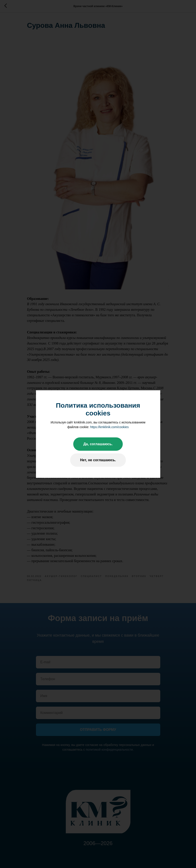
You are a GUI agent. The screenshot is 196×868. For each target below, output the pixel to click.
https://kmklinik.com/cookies (109, 427)
